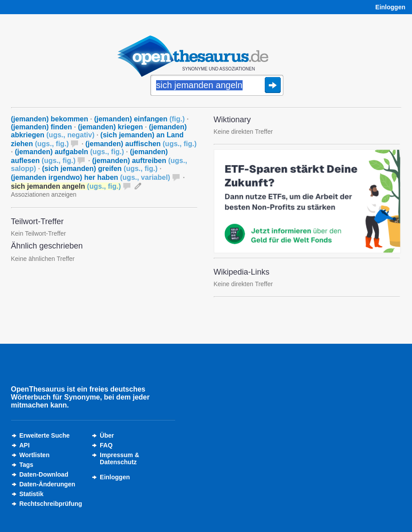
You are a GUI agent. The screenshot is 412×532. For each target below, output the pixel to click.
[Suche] (217, 86)
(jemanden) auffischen (141, 144)
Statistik (31, 494)
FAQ (106, 445)
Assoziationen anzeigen (44, 194)
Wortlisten (35, 455)
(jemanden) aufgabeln (69, 152)
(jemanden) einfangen (139, 119)
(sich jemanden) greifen (100, 169)
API (25, 445)
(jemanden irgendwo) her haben (91, 177)
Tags (27, 465)
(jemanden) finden (42, 127)
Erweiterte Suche (45, 435)
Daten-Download (44, 474)
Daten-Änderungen (47, 484)
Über (107, 435)
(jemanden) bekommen (50, 119)
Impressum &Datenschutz (120, 458)
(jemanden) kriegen (111, 127)
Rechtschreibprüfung (51, 504)
